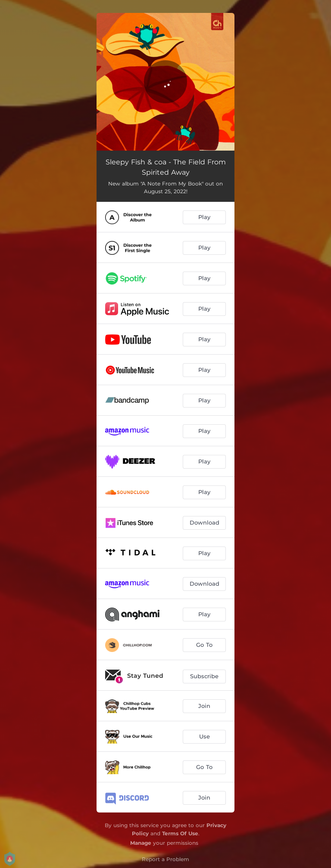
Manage (141, 843)
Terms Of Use (180, 833)
